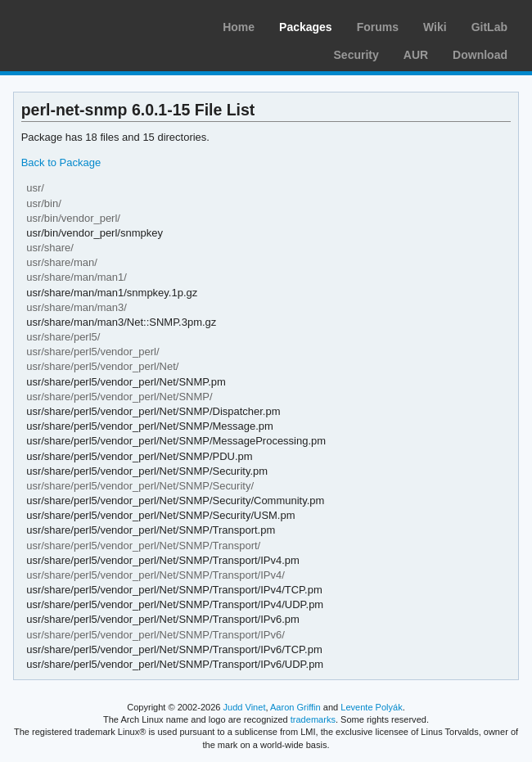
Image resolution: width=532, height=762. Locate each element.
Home (239, 27)
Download (480, 55)
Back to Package (61, 162)
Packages (306, 27)
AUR (416, 55)
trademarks (313, 719)
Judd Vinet (245, 707)
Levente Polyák (371, 707)
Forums (378, 27)
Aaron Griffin (295, 707)
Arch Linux (90, 25)
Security (356, 55)
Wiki (435, 27)
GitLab (489, 27)
